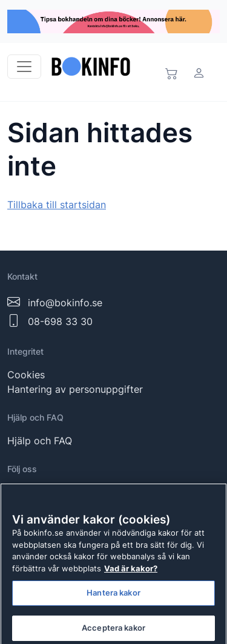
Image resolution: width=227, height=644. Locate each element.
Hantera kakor (113, 596)
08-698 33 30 (60, 321)
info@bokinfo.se (65, 303)
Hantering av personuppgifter (75, 389)
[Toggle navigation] (24, 67)
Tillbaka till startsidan (57, 205)
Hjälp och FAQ (40, 441)
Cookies (26, 375)
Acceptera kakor (113, 631)
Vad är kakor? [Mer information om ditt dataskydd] (131, 571)
